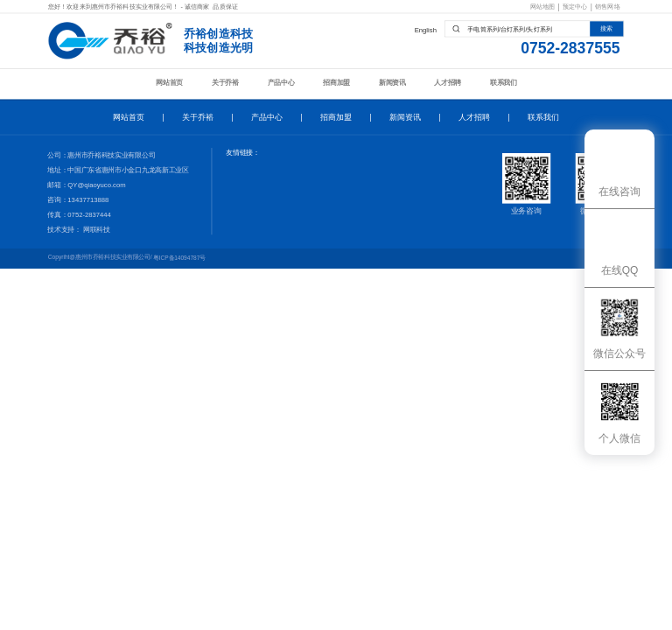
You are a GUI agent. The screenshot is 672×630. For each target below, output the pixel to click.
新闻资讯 (392, 82)
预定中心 (575, 7)
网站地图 (543, 7)
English (426, 30)
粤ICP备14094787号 (179, 258)
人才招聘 (448, 82)
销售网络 (608, 7)
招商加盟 (336, 82)
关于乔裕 (225, 82)
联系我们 (504, 82)
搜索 (606, 29)
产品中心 (281, 82)
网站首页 (169, 82)
